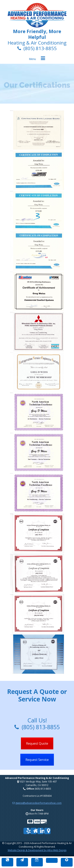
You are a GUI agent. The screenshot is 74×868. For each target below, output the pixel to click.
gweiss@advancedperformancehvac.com (37, 803)
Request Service (37, 760)
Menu (32, 59)
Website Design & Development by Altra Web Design (37, 850)
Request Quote (37, 743)
